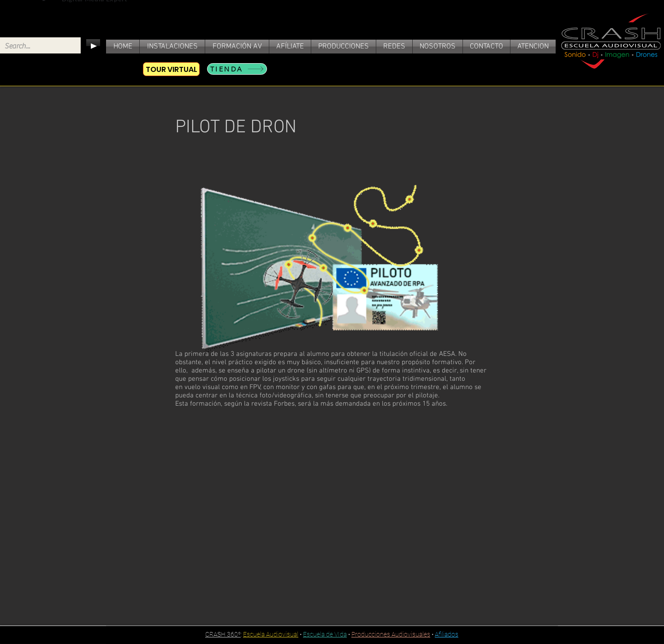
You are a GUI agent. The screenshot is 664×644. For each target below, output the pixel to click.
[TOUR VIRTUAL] (171, 69)
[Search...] (33, 46)
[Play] (93, 46)
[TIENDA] (237, 69)
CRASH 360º (223, 634)
